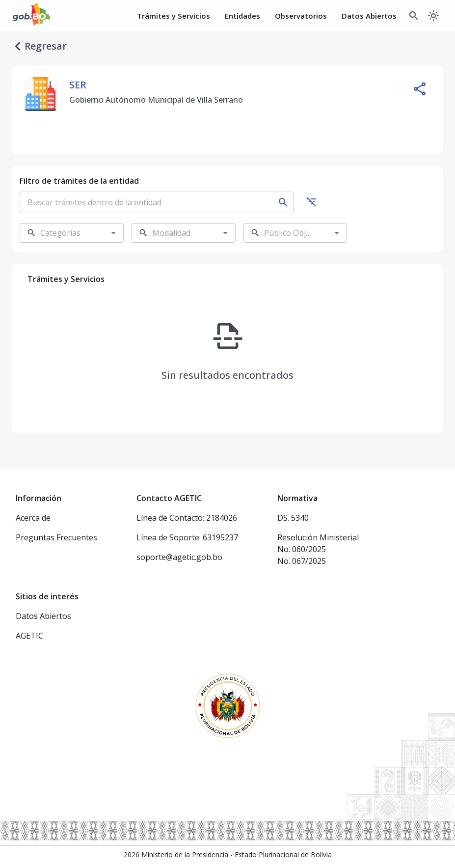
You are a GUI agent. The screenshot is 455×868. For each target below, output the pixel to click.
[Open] (113, 233)
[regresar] (18, 46)
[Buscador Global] (414, 16)
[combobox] (64, 233)
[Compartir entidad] (420, 89)
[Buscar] (283, 202)
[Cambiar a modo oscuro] (433, 16)
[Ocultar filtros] (312, 201)
